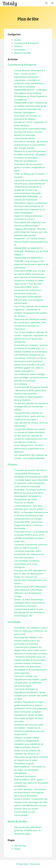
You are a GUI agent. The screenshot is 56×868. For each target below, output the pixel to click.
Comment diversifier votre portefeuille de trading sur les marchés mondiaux (29, 554)
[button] (47, 3)
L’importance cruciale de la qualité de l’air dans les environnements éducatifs (28, 190)
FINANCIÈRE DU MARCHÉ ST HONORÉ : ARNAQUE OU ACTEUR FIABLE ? (31, 251)
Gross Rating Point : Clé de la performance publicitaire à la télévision (29, 448)
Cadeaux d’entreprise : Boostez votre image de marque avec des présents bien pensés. (31, 232)
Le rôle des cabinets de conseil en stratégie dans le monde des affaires (31, 407)
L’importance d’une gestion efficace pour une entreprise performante (29, 300)
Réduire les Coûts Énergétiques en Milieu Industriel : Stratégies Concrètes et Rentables (30, 154)
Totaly (10, 3)
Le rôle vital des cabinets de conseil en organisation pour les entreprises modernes (30, 439)
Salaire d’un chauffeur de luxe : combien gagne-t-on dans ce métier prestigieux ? (30, 368)
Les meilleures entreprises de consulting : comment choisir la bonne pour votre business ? (30, 358)
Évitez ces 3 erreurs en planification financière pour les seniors (30, 580)
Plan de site (35, 864)
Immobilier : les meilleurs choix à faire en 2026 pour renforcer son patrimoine (31, 631)
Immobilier (20, 50)
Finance (18, 46)
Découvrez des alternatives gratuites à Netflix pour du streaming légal (28, 830)
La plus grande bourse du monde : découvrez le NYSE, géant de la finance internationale (31, 390)
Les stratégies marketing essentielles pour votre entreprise (27, 564)
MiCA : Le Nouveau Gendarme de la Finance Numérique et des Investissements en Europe (31, 515)
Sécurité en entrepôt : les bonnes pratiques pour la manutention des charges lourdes (31, 145)
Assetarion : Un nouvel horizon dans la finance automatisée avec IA (31, 242)
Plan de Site (20, 846)
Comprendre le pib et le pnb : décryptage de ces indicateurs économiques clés (29, 612)
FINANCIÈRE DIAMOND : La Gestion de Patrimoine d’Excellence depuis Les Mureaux (31, 200)
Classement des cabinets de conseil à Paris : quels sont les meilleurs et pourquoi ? (29, 416)
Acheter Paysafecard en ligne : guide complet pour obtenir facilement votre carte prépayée (30, 705)
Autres (18, 40)
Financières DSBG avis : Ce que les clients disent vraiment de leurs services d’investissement (30, 274)
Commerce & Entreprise (26, 43)
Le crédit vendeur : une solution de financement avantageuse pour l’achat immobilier (30, 792)
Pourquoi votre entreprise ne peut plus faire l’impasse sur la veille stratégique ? (30, 209)
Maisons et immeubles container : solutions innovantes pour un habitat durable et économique (31, 657)
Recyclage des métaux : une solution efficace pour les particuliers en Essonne (28, 641)
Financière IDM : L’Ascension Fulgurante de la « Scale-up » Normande (29, 525)
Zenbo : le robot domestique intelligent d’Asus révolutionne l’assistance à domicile (30, 603)
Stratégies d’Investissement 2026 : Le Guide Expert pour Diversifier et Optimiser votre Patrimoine (31, 480)
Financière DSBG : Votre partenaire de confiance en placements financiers (28, 290)
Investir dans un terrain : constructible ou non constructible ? (27, 812)
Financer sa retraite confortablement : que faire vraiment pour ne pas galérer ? (30, 506)
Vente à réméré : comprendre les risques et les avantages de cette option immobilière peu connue (31, 802)
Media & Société (22, 53)
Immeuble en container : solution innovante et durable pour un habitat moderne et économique (31, 348)
